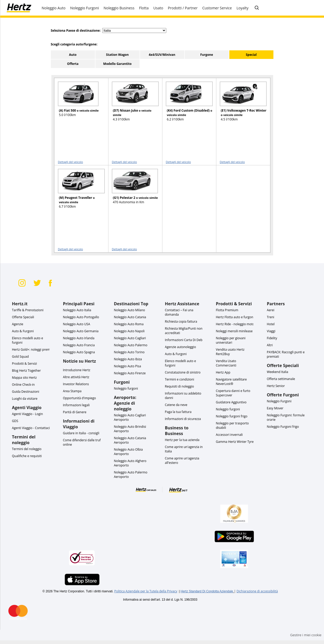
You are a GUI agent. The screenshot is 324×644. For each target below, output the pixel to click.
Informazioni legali (76, 405)
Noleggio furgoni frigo (232, 416)
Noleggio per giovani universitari (231, 340)
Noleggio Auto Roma (129, 324)
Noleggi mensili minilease (234, 331)
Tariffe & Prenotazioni (28, 310)
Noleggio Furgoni (279, 401)
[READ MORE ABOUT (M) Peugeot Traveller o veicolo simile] (78, 191)
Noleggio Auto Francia (79, 345)
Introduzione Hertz (77, 370)
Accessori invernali (229, 435)
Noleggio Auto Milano (129, 310)
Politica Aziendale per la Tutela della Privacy (146, 591)
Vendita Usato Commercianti (226, 363)
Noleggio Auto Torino (129, 352)
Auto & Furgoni (23, 331)
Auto (73, 55)
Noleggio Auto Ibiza (128, 359)
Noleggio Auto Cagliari (130, 338)
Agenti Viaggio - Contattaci (31, 428)
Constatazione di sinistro (183, 372)
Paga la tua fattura (178, 412)
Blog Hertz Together (26, 371)
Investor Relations (76, 384)
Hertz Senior (276, 386)
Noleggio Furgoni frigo (283, 427)
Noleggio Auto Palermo (131, 345)
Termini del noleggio (27, 449)
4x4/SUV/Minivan (162, 55)
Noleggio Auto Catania (130, 317)
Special (251, 55)
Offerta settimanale (281, 379)
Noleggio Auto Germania (81, 331)
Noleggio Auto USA (77, 324)
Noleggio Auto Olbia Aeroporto (128, 452)
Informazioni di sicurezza (183, 419)
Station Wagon (117, 55)
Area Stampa (72, 391)
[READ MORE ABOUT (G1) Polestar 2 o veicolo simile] (132, 191)
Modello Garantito (117, 64)
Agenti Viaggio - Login (27, 414)
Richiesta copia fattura (181, 321)
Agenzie (18, 324)
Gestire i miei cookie (306, 635)
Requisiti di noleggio (180, 386)
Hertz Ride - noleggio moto (235, 324)
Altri (270, 345)
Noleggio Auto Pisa (127, 366)
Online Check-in (23, 385)
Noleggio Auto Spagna (79, 352)
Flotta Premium (227, 310)
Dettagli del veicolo (70, 162)
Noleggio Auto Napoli (129, 331)
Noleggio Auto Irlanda (79, 338)
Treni (271, 317)
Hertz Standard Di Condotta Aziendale (207, 591)
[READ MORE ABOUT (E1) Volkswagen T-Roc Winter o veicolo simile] (240, 104)
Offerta (73, 64)
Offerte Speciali (23, 317)
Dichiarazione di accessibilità (257, 591)
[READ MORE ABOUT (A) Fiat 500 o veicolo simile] (78, 104)
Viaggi (271, 331)
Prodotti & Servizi (24, 364)
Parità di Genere (75, 412)
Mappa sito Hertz (24, 378)
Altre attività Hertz (76, 377)
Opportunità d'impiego (80, 398)
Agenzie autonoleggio (181, 347)
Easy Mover (275, 408)
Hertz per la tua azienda (182, 440)
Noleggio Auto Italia (77, 310)
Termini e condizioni (180, 379)
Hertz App (223, 372)
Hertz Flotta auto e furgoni (235, 317)
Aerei (271, 310)
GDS (15, 421)
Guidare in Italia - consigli (81, 433)
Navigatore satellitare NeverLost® (231, 382)
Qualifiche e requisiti (27, 456)
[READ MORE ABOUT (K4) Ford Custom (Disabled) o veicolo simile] (186, 104)
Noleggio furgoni (126, 388)
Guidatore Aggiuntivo (231, 402)
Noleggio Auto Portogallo (81, 317)
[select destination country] (134, 30)
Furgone (207, 55)
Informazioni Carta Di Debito (186, 340)
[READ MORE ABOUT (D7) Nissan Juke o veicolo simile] (132, 104)
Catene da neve (176, 405)
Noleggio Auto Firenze (130, 373)
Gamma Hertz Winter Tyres (235, 442)
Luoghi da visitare (25, 399)
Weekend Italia (278, 372)
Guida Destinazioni (26, 392)
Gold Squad (20, 357)
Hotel (271, 324)
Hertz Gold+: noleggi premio (32, 350)
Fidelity (272, 338)
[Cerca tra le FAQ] (257, 8)
